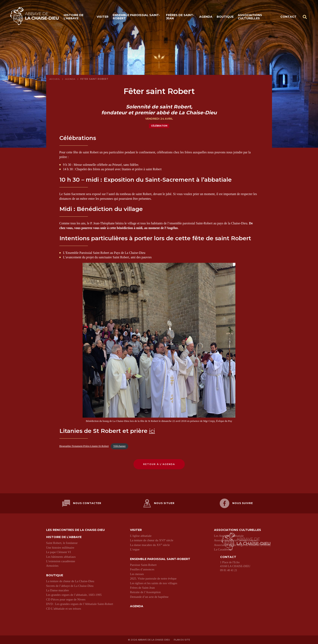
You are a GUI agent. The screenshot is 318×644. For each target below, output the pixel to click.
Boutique (225, 17)
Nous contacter (82, 503)
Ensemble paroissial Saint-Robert (136, 17)
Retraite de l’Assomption (145, 592)
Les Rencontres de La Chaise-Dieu (75, 530)
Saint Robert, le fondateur (62, 543)
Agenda (206, 17)
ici (152, 431)
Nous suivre (236, 503)
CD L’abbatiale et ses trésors (64, 608)
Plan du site (182, 639)
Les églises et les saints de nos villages (154, 583)
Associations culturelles (250, 17)
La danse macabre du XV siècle (150, 545)
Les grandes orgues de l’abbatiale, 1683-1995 (74, 594)
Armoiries (52, 565)
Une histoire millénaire (60, 547)
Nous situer (159, 503)
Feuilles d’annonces (142, 569)
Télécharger (120, 446)
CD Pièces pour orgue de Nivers (66, 599)
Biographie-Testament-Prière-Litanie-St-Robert (84, 446)
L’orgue (135, 549)
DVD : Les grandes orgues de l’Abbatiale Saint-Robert (80, 604)
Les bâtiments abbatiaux (61, 556)
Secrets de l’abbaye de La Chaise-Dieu (70, 585)
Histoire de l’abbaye (74, 17)
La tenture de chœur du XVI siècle (152, 540)
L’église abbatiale (141, 535)
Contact (288, 17)
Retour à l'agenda (159, 464)
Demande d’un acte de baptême (149, 596)
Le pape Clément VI (59, 552)
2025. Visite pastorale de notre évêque (153, 578)
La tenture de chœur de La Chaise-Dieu (70, 581)
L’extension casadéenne (61, 561)
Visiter (103, 17)
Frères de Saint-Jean (180, 17)
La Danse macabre (58, 590)
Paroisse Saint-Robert (143, 564)
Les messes (137, 574)
